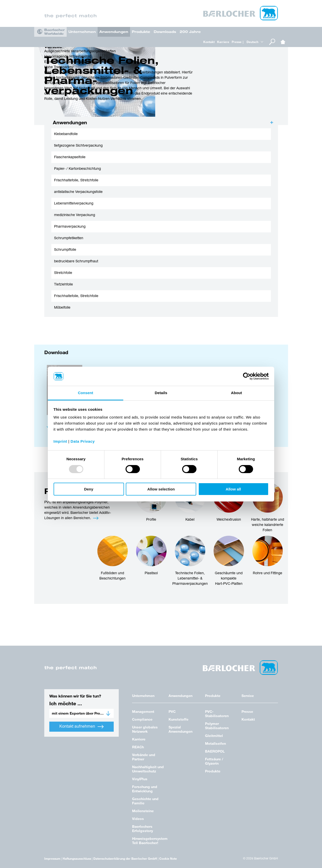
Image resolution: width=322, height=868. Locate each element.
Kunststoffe (178, 719)
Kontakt (209, 42)
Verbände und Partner (144, 757)
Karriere (223, 42)
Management (143, 711)
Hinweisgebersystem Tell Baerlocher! (150, 841)
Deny (89, 489)
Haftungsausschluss (77, 858)
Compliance (142, 719)
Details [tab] (161, 393)
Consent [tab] (86, 393)
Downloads (165, 32)
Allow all (233, 489)
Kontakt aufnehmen (82, 727)
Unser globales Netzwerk (145, 729)
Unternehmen (82, 32)
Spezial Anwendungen (180, 729)
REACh (138, 747)
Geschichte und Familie (145, 801)
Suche (272, 42)
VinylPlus (140, 779)
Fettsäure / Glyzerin (214, 761)
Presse (237, 42)
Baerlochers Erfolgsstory (143, 829)
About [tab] (236, 393)
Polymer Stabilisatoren (217, 726)
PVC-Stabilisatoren (217, 714)
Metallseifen (215, 743)
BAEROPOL (215, 751)
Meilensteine (143, 811)
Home (283, 42)
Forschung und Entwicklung (145, 789)
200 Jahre (190, 32)
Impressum (52, 858)
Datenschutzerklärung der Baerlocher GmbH (125, 858)
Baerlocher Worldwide (54, 32)
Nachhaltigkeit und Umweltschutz (148, 769)
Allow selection (161, 489)
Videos (138, 819)
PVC (172, 711)
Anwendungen (114, 32)
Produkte (141, 32)
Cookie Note (168, 858)
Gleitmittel (214, 736)
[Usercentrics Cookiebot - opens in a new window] (247, 376)
